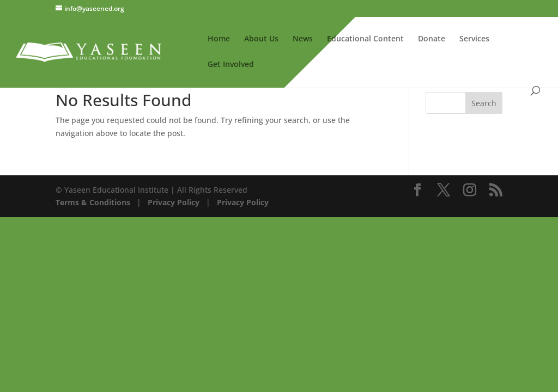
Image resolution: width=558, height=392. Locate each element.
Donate (432, 39)
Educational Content (365, 39)
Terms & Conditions (93, 202)
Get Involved (231, 65)
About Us (261, 39)
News (303, 39)
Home (219, 39)
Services (474, 39)
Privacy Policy (172, 202)
